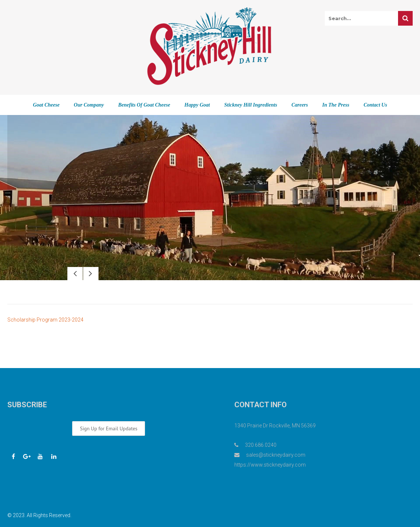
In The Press (336, 105)
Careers (300, 105)
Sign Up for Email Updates (109, 428)
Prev (75, 274)
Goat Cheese (46, 105)
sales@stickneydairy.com (276, 455)
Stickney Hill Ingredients (251, 105)
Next (91, 274)
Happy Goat (197, 105)
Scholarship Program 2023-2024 (45, 320)
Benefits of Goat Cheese (144, 105)
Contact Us (375, 105)
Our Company (89, 105)
